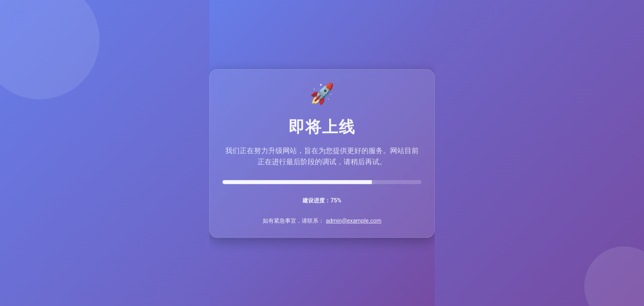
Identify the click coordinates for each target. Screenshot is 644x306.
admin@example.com (354, 221)
